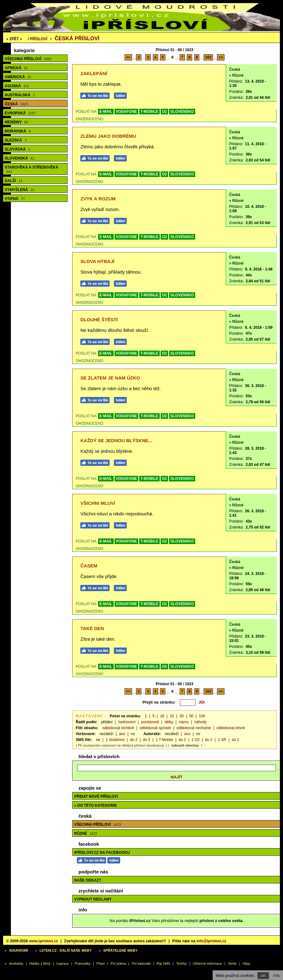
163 (208, 57)
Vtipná (15, 199)
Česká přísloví (77, 38)
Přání (101, 963)
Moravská (18, 131)
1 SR (222, 740)
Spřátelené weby (120, 950)
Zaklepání (94, 73)
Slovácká (17, 149)
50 (191, 716)
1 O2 (196, 740)
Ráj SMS (163, 963)
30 (181, 716)
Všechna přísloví (28, 59)
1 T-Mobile (164, 740)
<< (128, 57)
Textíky (182, 963)
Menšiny (16, 122)
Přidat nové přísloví (96, 796)
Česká (16, 104)
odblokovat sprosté (155, 728)
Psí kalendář (141, 963)
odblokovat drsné (231, 728)
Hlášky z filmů (40, 963)
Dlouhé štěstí (99, 320)
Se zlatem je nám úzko (110, 378)
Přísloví (38, 39)
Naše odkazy (88, 880)
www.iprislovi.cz (43, 941)
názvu (184, 722)
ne (133, 734)
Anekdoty (16, 963)
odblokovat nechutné (194, 728)
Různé (86, 834)
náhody (200, 722)
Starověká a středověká (31, 169)
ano (122, 734)
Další (14, 181)
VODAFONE (126, 112)
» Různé (236, 75)
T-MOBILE (149, 112)
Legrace (63, 963)
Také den (92, 628)
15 (172, 716)
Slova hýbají (97, 261)
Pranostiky (83, 963)
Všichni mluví (98, 503)
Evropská (20, 113)
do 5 (146, 740)
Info (276, 975)
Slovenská (19, 158)
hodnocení (127, 722)
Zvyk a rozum (98, 199)
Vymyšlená (19, 190)
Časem (89, 566)
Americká (18, 77)
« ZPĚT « (14, 39)
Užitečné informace (207, 963)
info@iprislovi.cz (211, 941)
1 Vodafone (115, 740)
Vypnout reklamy (93, 899)
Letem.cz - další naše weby (66, 950)
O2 (164, 112)
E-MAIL (106, 112)
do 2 (134, 740)
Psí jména (118, 963)
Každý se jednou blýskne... (116, 440)
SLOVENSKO (182, 112)
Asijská (17, 86)
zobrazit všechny (185, 745)
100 (202, 716)
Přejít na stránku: (159, 702)
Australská (20, 95)
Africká (16, 68)
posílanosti (150, 722)
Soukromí (19, 950)
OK (263, 976)
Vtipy (246, 963)
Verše (232, 963)
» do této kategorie (95, 806)
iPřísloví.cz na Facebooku (102, 853)
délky (169, 722)
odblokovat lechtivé (118, 728)
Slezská (16, 140)
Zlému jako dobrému (108, 136)
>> (221, 57)
